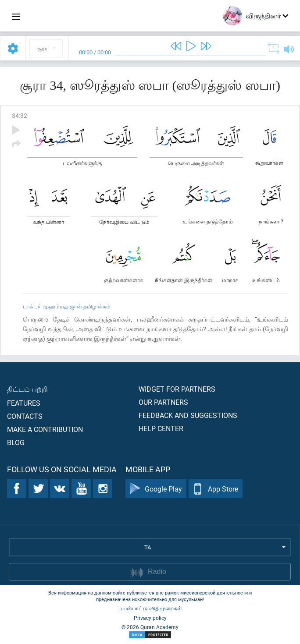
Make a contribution (45, 429)
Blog (16, 442)
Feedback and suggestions (188, 415)
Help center (161, 428)
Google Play (156, 489)
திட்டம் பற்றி (27, 389)
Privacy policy (150, 618)
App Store (216, 489)
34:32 (20, 115)
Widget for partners (177, 389)
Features (24, 403)
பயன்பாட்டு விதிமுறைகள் (150, 608)
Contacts (25, 416)
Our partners (163, 402)
